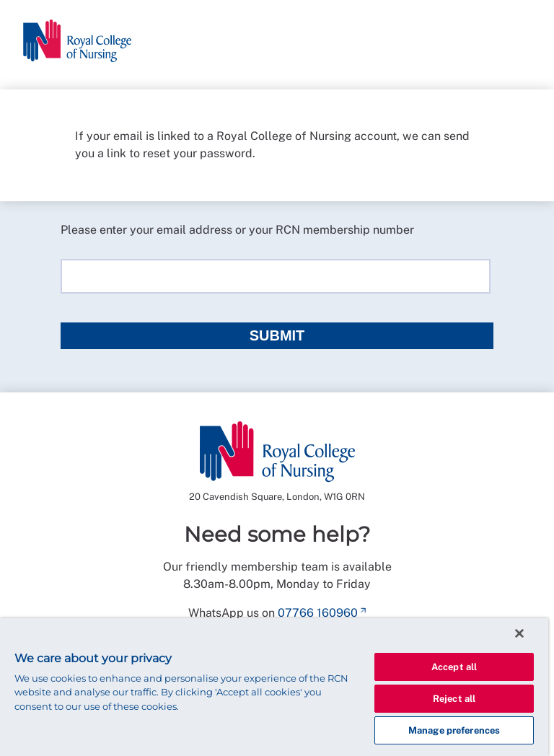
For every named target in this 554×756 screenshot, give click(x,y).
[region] (274, 687)
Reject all (454, 699)
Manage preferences (454, 730)
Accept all (454, 667)
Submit (277, 335)
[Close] (519, 633)
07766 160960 (318, 613)
